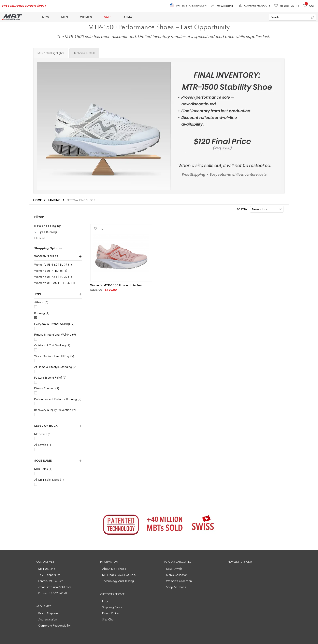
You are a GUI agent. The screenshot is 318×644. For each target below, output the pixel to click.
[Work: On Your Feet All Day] (36, 361)
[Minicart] (309, 6)
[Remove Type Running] (36, 232)
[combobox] (292, 17)
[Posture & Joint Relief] (36, 382)
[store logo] (12, 17)
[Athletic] (36, 307)
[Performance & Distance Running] (36, 404)
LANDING (54, 200)
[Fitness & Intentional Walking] (36, 339)
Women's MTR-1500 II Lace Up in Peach (117, 285)
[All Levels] (36, 449)
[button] (95, 229)
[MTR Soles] (36, 473)
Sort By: (242, 209)
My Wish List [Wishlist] (289, 6)
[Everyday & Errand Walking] (36, 328)
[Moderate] (36, 439)
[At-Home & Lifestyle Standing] (36, 371)
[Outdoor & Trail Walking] (36, 350)
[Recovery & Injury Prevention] (36, 414)
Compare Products (257, 6)
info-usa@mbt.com (59, 587)
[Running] (36, 318)
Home (38, 200)
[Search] (312, 18)
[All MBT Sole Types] (36, 484)
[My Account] (222, 6)
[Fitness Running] (36, 393)
